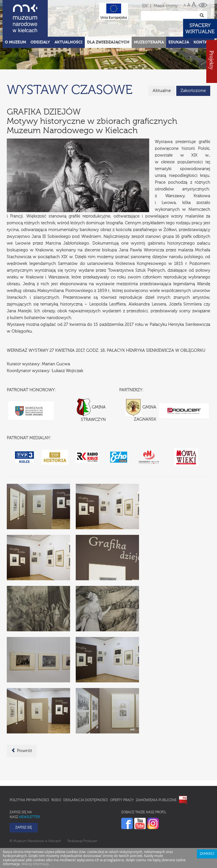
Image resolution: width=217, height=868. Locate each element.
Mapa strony (166, 6)
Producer (90, 841)
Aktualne (162, 91)
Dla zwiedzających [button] (108, 42)
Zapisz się (24, 828)
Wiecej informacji (35, 864)
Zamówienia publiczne (156, 800)
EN (145, 6)
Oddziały (40, 42)
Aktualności (69, 42)
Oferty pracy (122, 800)
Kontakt (203, 42)
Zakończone (193, 91)
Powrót (22, 751)
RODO (56, 800)
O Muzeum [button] (15, 42)
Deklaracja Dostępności (86, 800)
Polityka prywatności (29, 800)
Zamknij (207, 854)
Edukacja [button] (179, 42)
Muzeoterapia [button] (149, 42)
